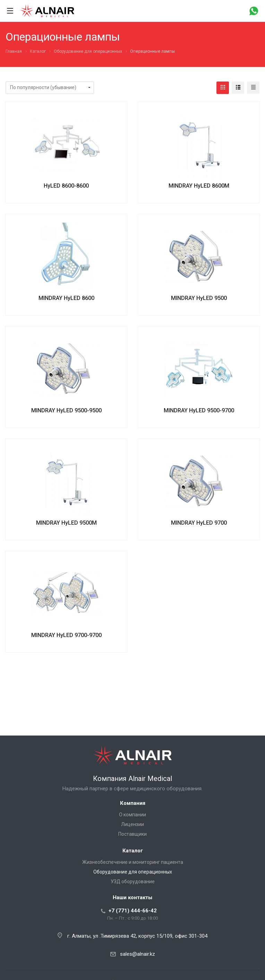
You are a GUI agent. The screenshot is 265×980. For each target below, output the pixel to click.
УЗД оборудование (133, 882)
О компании (132, 815)
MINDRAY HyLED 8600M (199, 186)
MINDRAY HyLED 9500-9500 (66, 410)
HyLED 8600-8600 (66, 186)
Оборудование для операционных (133, 872)
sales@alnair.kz (138, 954)
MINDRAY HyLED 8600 (66, 298)
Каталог (133, 851)
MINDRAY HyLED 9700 (199, 523)
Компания (133, 803)
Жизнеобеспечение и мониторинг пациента (133, 862)
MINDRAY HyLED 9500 (199, 298)
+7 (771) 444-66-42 (133, 911)
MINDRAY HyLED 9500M (66, 523)
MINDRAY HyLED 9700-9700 (66, 635)
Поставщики (132, 834)
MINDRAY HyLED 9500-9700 (199, 410)
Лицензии (132, 824)
